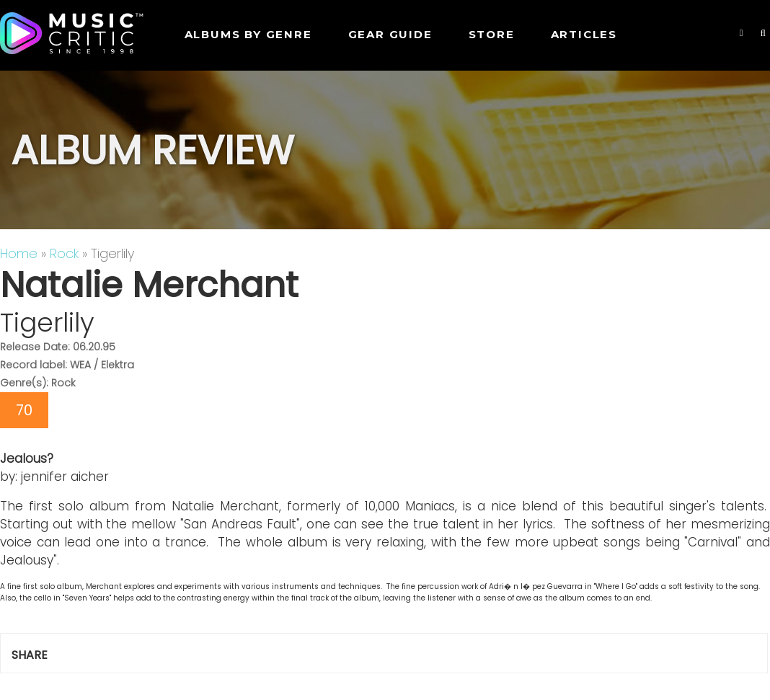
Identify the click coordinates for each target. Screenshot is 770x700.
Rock (64, 253)
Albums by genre (248, 34)
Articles (584, 34)
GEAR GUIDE (390, 34)
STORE (492, 34)
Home (19, 253)
